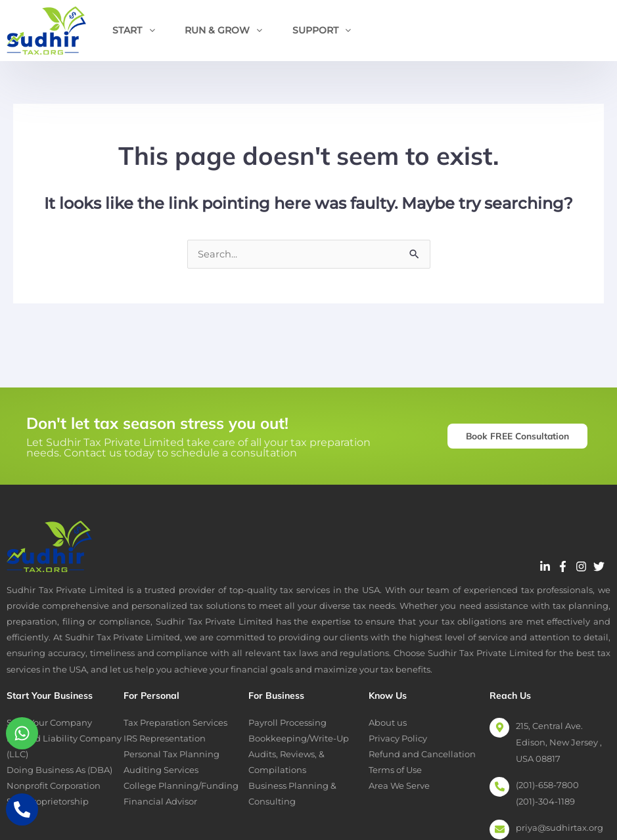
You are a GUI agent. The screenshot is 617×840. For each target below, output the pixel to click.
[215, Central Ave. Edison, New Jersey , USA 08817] (499, 728)
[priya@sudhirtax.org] (499, 830)
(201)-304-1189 (545, 802)
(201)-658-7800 (547, 785)
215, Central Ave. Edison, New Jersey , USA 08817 (559, 743)
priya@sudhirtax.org (560, 828)
